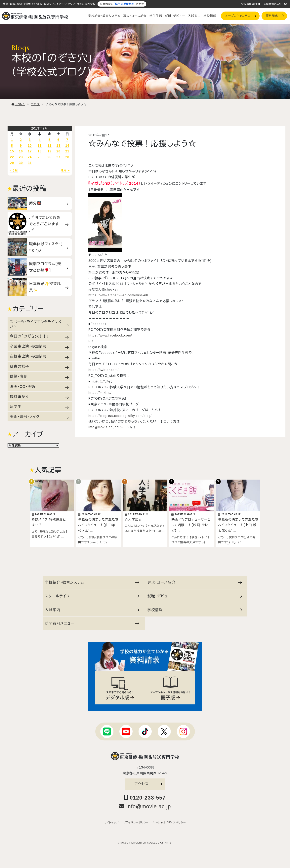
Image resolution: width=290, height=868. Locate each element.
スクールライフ (92, 594)
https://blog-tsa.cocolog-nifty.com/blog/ (120, 416)
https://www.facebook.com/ (110, 335)
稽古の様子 (39, 367)
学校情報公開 (251, 4)
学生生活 (156, 16)
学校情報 (210, 16)
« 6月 (14, 170)
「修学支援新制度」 (125, 4)
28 (67, 157)
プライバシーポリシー (136, 821)
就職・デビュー (175, 16)
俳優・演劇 (39, 376)
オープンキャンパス (241, 16)
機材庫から (39, 397)
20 (59, 151)
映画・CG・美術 (39, 387)
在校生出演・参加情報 (39, 356)
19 (50, 151)
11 (40, 146)
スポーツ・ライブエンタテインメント (39, 324)
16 (21, 151)
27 (59, 157)
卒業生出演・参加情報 (39, 346)
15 (12, 151)
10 (30, 146)
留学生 (39, 407)
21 (67, 151)
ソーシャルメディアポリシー (169, 821)
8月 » (66, 170)
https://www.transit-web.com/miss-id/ (118, 295)
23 (21, 157)
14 (67, 146)
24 (30, 157)
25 (40, 157)
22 (12, 157)
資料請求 (275, 16)
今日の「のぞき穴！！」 (39, 336)
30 (21, 163)
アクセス (148, 782)
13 (59, 146)
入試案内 (194, 16)
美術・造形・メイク (39, 417)
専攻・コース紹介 (135, 16)
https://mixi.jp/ (100, 393)
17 (30, 151)
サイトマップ (111, 821)
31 (30, 163)
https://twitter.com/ (104, 370)
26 (50, 157)
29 (12, 163)
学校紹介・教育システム (104, 16)
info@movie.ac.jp (102, 427)
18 (40, 151)
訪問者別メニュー (275, 4)
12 (50, 146)
